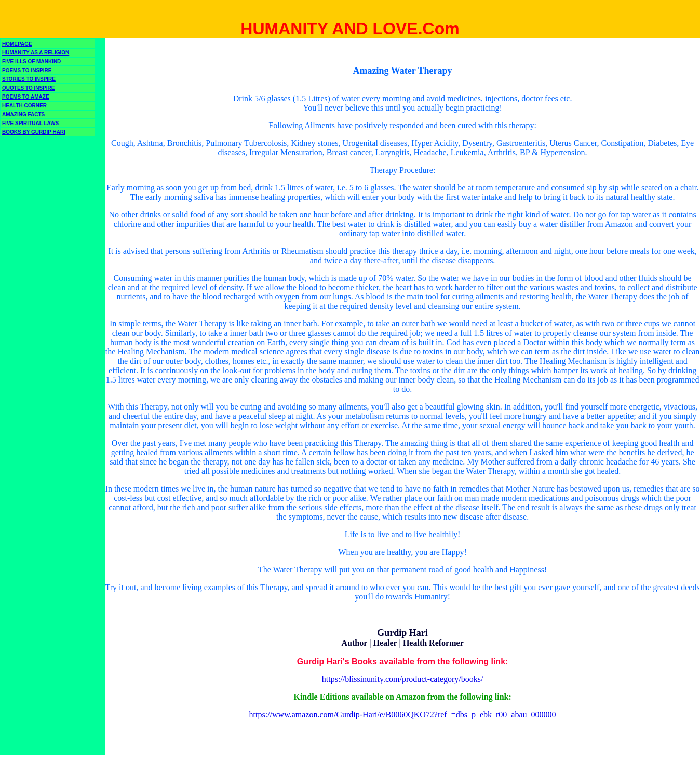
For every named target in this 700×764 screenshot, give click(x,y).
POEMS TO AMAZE (26, 97)
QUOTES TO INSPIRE (29, 88)
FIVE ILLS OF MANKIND (31, 62)
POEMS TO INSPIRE (27, 70)
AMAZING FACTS (23, 114)
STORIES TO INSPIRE (29, 79)
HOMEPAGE (17, 44)
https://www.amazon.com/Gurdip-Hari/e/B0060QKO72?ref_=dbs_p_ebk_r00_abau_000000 (403, 714)
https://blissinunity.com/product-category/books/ (402, 679)
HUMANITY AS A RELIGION (36, 53)
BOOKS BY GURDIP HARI (34, 132)
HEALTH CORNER (24, 106)
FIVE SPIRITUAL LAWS (30, 123)
